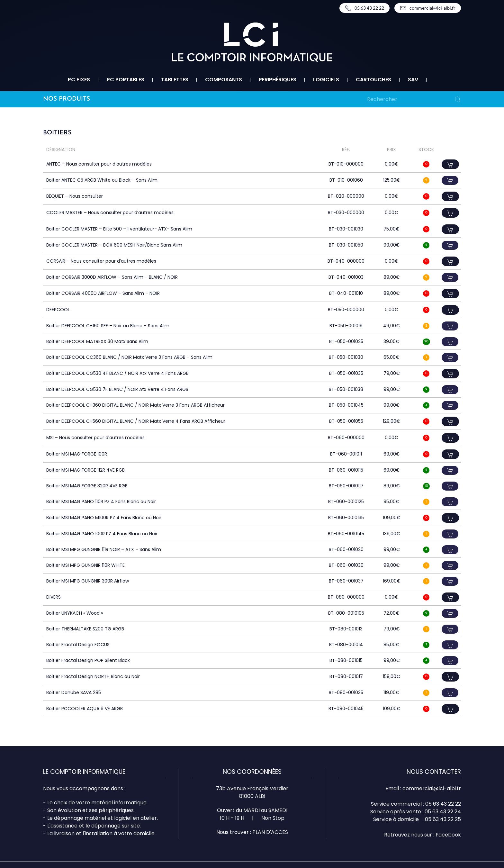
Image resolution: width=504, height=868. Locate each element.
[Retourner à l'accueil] (252, 42)
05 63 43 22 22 (364, 8)
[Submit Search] (458, 99)
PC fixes (79, 80)
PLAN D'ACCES (270, 832)
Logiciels (326, 80)
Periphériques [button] (278, 80)
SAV (413, 80)
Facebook (448, 835)
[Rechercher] (413, 99)
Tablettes (175, 80)
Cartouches (373, 80)
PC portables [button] (126, 80)
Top (489, 853)
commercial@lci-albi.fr (428, 8)
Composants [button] (224, 80)
